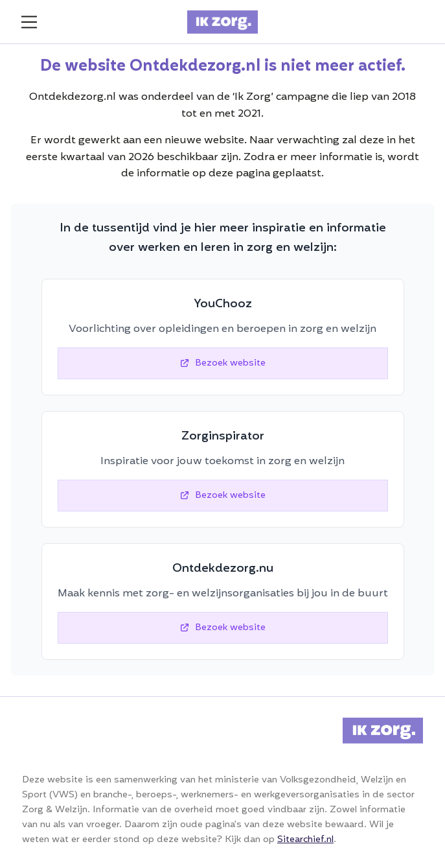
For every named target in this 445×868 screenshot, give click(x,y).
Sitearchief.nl (305, 840)
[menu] (29, 22)
